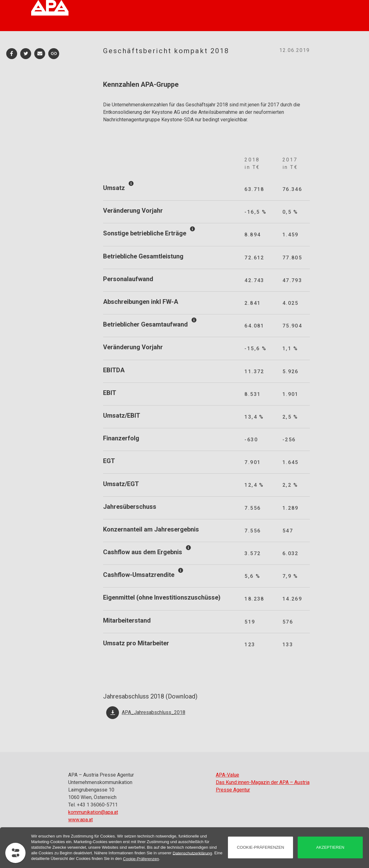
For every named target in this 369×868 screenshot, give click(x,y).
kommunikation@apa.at (93, 812)
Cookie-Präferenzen (141, 859)
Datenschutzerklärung (192, 853)
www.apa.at (80, 820)
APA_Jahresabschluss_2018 (154, 712)
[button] (12, 53)
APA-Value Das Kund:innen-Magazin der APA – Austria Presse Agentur (263, 782)
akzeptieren (330, 847)
